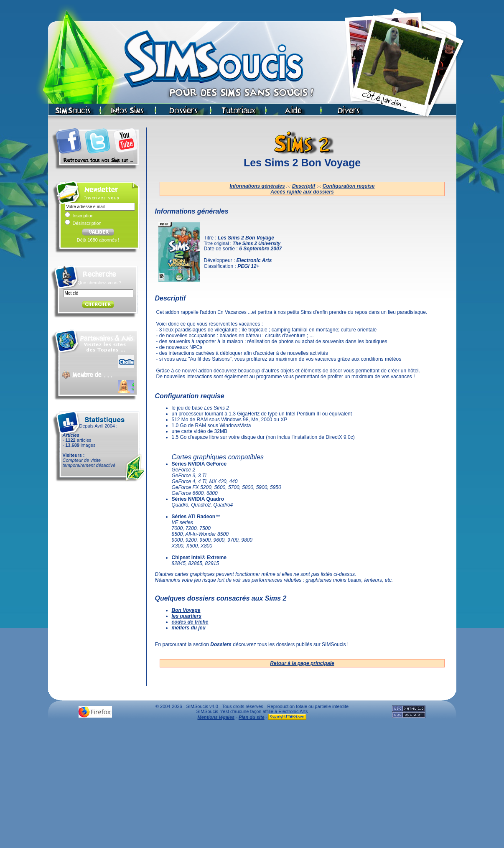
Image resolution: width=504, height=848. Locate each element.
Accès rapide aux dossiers (302, 192)
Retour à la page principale (302, 663)
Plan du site (252, 717)
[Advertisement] (252, 786)
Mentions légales (216, 717)
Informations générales (257, 186)
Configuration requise (349, 186)
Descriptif (304, 186)
